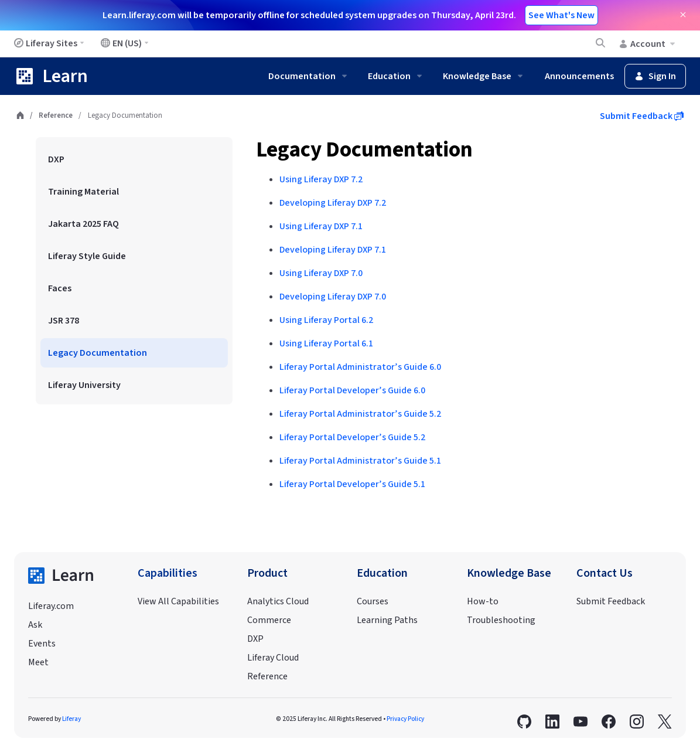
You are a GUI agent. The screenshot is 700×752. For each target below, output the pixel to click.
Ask (35, 625)
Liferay (71, 719)
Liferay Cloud (273, 658)
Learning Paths (387, 620)
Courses (373, 601)
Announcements (579, 76)
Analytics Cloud (278, 601)
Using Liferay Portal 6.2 (326, 320)
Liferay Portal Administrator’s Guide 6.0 (360, 367)
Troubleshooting (501, 620)
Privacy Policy (405, 719)
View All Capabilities (178, 601)
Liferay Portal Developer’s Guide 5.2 (352, 437)
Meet (38, 662)
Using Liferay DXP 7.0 (321, 273)
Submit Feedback (642, 116)
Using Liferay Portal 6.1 (326, 343)
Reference (56, 115)
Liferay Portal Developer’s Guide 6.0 (352, 390)
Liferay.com (51, 606)
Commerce (269, 620)
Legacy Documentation (364, 150)
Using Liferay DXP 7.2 (321, 179)
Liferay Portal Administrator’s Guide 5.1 (360, 461)
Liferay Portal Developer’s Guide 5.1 (352, 484)
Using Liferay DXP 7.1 (321, 226)
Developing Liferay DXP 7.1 (333, 250)
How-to (483, 601)
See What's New (561, 15)
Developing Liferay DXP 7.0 (333, 297)
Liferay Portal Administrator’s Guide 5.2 (360, 414)
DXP (255, 639)
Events (42, 644)
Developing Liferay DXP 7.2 (333, 203)
